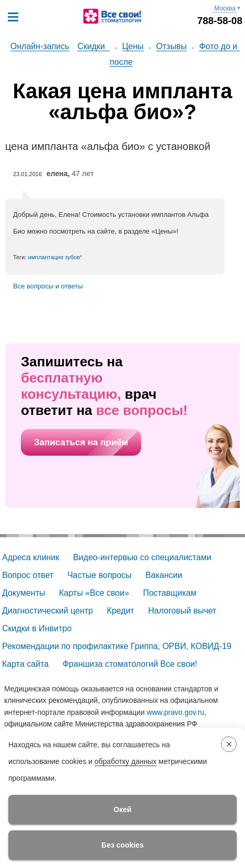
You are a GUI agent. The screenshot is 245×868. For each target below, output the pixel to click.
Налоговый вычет (183, 611)
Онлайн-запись (40, 46)
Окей (122, 809)
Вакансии (164, 575)
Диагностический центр (48, 611)
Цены (133, 46)
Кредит (121, 611)
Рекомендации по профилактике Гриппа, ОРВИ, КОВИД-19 (117, 646)
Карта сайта (25, 664)
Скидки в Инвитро (37, 628)
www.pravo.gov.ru (176, 712)
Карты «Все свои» (94, 593)
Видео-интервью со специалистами (142, 557)
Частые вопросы (100, 575)
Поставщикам (170, 593)
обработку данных (126, 761)
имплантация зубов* (55, 257)
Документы (24, 593)
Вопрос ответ (28, 575)
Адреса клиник (31, 557)
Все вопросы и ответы (48, 286)
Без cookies (122, 845)
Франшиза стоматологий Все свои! (130, 664)
